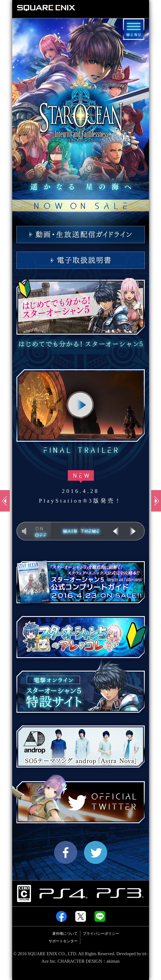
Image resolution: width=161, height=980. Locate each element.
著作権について (65, 934)
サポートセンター (63, 941)
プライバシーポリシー (101, 934)
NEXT (134, 531)
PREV (116, 531)
